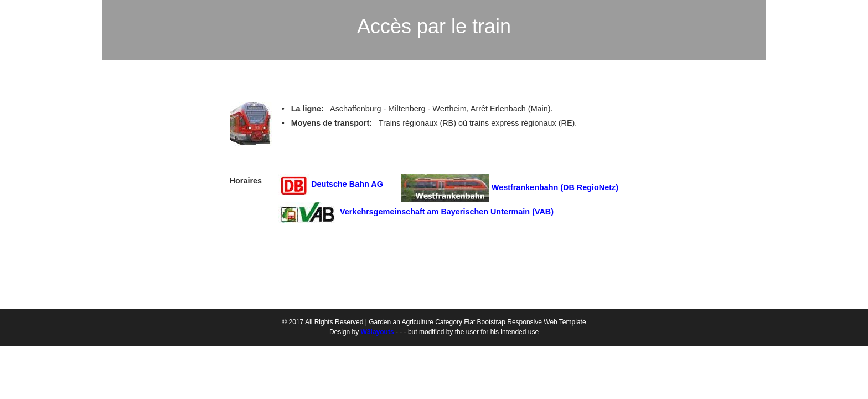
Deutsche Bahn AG (352, 184)
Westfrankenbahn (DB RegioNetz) (555, 187)
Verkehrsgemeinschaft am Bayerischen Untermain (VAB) (447, 212)
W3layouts (378, 332)
